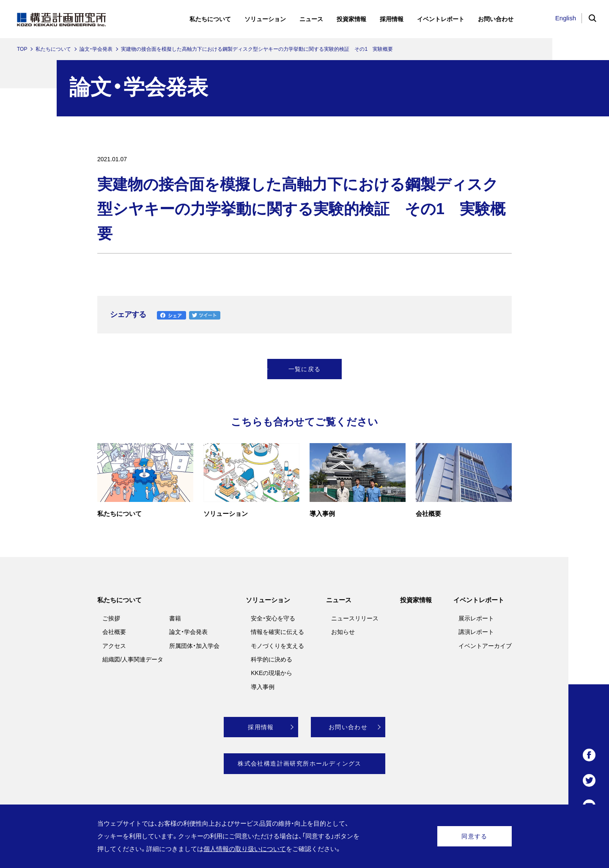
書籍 (175, 618)
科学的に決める (272, 659)
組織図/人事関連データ (133, 659)
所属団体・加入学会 (194, 646)
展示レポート (476, 618)
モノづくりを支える (277, 646)
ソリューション (268, 600)
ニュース (339, 600)
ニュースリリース (355, 618)
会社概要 (114, 632)
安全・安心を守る (273, 618)
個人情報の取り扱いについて (245, 849)
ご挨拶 (111, 618)
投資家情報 (416, 600)
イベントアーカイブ (485, 646)
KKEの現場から (272, 673)
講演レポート (476, 632)
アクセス (114, 646)
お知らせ (343, 632)
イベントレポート (479, 600)
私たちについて (53, 49)
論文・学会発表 (96, 49)
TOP (22, 49)
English (566, 18)
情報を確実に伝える (277, 632)
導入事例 (263, 687)
